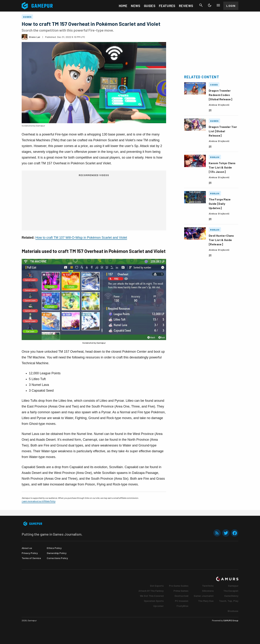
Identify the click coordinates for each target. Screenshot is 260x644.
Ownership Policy (57, 553)
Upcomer (158, 606)
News (136, 6)
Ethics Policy (54, 548)
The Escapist (231, 591)
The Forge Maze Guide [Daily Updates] (220, 204)
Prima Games (181, 591)
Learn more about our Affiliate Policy (39, 501)
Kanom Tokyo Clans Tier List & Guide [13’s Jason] (222, 167)
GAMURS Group (231, 620)
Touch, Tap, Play (229, 601)
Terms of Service (31, 558)
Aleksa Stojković (219, 105)
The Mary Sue (206, 601)
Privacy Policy (30, 553)
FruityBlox (182, 606)
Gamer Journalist (204, 596)
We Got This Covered (152, 596)
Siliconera (208, 591)
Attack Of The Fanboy (151, 591)
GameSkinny (231, 596)
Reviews (186, 6)
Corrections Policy (57, 558)
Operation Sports (154, 601)
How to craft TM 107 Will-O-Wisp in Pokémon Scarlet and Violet (81, 238)
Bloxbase (233, 611)
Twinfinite (208, 586)
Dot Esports (157, 586)
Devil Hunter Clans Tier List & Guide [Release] (221, 240)
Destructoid (181, 596)
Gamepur (233, 586)
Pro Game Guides (179, 586)
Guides (150, 6)
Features (167, 6)
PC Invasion (182, 601)
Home (123, 6)
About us (27, 548)
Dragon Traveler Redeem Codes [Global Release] (220, 95)
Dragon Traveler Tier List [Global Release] (223, 131)
